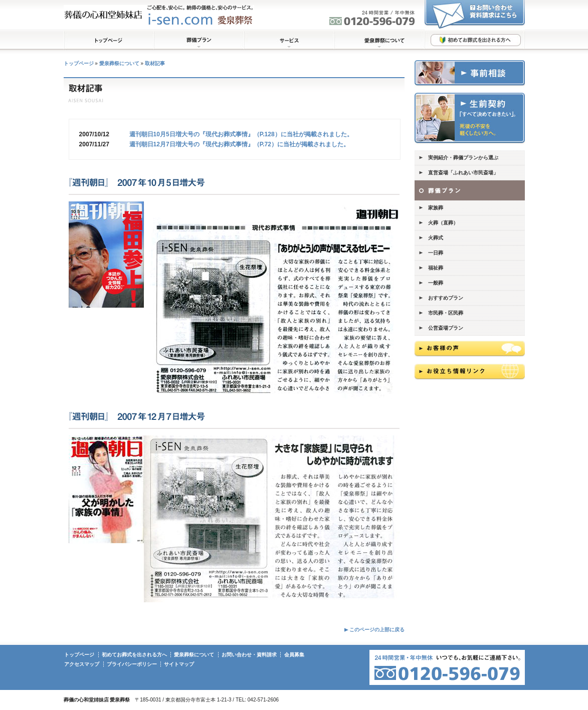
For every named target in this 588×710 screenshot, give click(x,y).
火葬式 (436, 238)
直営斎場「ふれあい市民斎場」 (463, 173)
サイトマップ (179, 664)
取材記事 (155, 63)
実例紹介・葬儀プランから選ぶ (463, 158)
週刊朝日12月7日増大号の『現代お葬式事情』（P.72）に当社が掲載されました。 (239, 144)
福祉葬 (436, 268)
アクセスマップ (82, 664)
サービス (289, 40)
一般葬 (436, 283)
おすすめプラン (446, 298)
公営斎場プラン (446, 328)
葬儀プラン (199, 40)
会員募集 (294, 655)
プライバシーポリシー (132, 664)
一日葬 (436, 253)
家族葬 (436, 208)
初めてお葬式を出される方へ (475, 40)
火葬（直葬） (443, 223)
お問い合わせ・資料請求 (249, 655)
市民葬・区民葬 (446, 313)
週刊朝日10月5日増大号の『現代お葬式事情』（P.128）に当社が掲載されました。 (241, 134)
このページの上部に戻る (377, 630)
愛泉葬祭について (379, 40)
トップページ (109, 40)
